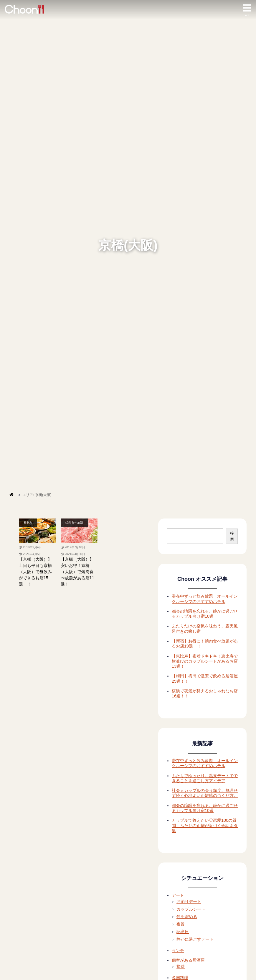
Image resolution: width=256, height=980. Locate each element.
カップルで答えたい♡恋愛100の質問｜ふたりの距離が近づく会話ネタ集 (205, 825)
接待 (181, 966)
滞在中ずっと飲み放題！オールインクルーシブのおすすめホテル (205, 599)
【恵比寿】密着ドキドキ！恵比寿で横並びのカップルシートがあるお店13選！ (205, 661)
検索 (232, 536)
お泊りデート (189, 901)
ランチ (178, 950)
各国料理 (180, 978)
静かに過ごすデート (195, 939)
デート (178, 895)
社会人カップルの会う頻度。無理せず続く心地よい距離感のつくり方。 (205, 793)
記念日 (183, 932)
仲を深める (187, 917)
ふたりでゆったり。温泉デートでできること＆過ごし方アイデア (205, 778)
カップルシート (191, 909)
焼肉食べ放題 (74, 522)
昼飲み (28, 522)
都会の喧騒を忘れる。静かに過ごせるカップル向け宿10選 (205, 614)
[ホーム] (11, 495)
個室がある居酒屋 (188, 960)
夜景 (181, 924)
